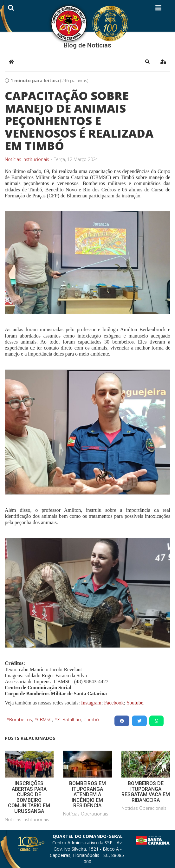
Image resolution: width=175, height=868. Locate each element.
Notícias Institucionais (27, 159)
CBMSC (45, 719)
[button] (147, 62)
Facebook (114, 703)
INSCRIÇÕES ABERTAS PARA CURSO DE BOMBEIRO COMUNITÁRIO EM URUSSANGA (29, 797)
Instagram (91, 703)
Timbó (92, 719)
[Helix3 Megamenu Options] (158, 9)
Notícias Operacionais (86, 814)
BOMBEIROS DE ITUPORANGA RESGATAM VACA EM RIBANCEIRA (146, 792)
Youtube (134, 703)
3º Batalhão (69, 719)
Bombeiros (21, 719)
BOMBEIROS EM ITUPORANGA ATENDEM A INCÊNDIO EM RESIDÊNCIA (87, 794)
